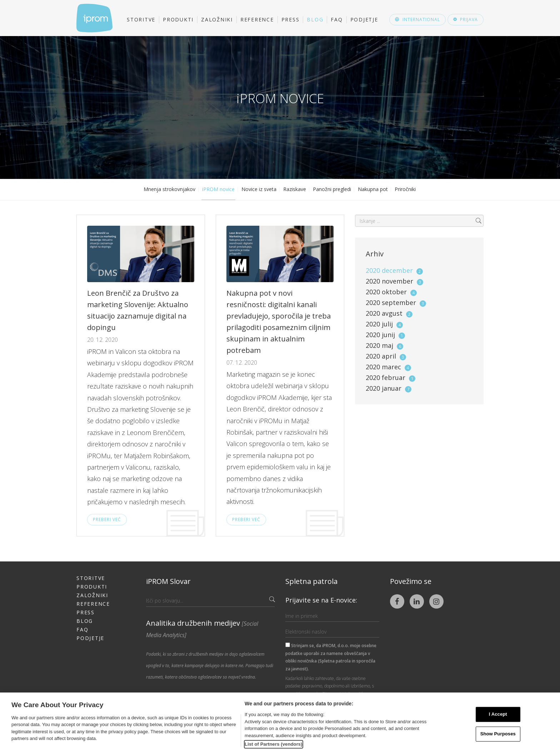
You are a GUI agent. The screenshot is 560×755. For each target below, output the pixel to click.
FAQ (337, 19)
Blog (315, 19)
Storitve (141, 19)
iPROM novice (218, 189)
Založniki (217, 19)
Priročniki (405, 189)
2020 (394, 270)
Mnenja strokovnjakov (169, 189)
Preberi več (107, 519)
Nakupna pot (373, 189)
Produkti (178, 19)
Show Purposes (498, 734)
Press (291, 19)
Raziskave (295, 189)
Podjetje (364, 19)
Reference (257, 19)
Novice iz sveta (259, 189)
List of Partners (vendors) (274, 744)
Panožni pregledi (332, 189)
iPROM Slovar (168, 581)
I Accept (498, 714)
